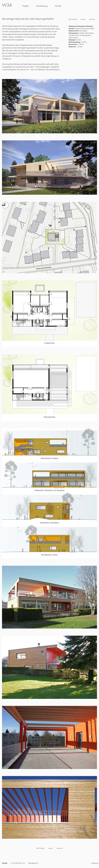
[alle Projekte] (73, 19)
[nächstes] (92, 19)
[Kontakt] (5, 863)
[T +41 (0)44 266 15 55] (18, 863)
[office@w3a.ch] (33, 863)
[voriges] (83, 19)
